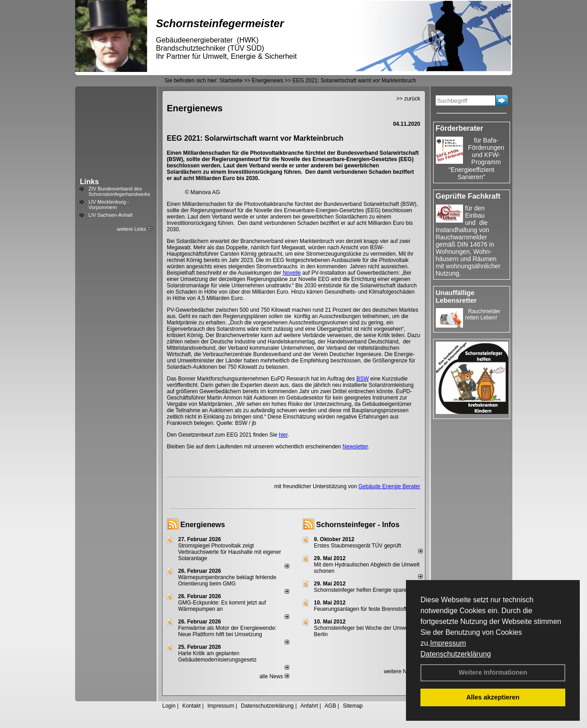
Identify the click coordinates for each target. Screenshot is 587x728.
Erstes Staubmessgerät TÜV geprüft (358, 546)
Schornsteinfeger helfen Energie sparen (362, 590)
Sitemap (353, 706)
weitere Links (134, 229)
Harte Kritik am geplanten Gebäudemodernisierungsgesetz (217, 657)
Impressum (448, 643)
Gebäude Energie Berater (389, 486)
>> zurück (408, 99)
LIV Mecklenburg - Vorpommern (109, 205)
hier (283, 435)
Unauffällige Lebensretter (456, 296)
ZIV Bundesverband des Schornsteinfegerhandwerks (119, 191)
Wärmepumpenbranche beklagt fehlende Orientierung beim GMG (227, 580)
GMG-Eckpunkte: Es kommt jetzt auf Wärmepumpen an (222, 606)
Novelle (292, 273)
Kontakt (192, 706)
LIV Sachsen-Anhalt (111, 215)
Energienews (203, 525)
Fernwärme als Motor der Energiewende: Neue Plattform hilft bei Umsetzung (227, 631)
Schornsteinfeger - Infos (358, 525)
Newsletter (355, 447)
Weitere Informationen (493, 672)
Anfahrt (309, 706)
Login (169, 706)
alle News (274, 676)
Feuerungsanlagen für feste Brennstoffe (362, 609)
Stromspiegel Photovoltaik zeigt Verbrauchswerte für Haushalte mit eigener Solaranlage (230, 552)
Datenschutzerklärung (456, 654)
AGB (330, 706)
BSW (362, 379)
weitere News (403, 671)
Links (90, 182)
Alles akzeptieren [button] (493, 697)
